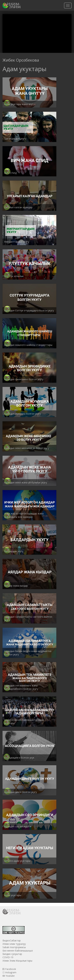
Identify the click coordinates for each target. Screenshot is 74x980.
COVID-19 (8, 957)
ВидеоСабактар (12, 940)
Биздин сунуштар (12, 954)
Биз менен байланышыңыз (18, 951)
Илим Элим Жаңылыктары (17, 961)
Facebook (9, 969)
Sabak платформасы (14, 947)
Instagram (9, 972)
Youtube (9, 976)
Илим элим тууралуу (14, 944)
